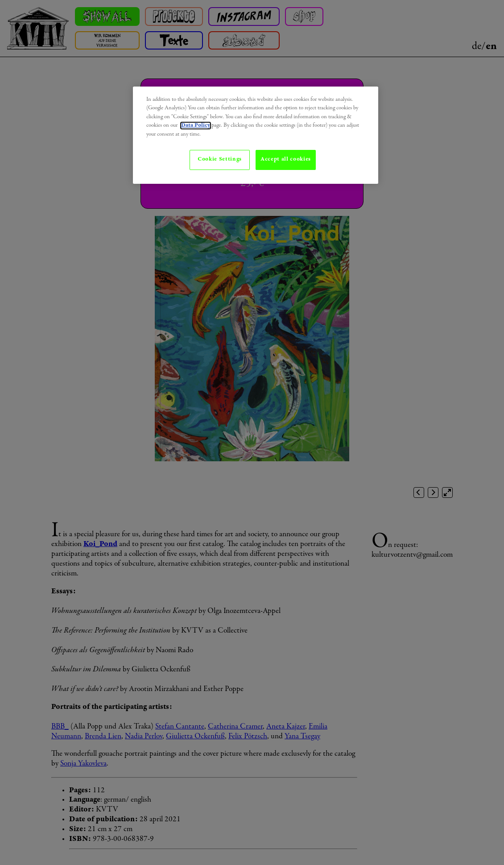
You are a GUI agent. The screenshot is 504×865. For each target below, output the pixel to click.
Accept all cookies (286, 159)
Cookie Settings (220, 159)
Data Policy (196, 126)
